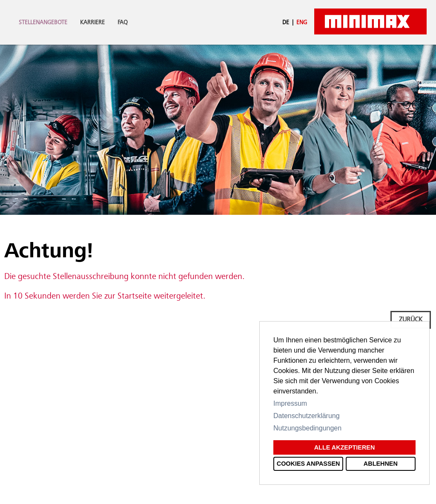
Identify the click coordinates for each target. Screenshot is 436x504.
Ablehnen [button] (381, 464)
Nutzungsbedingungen (307, 428)
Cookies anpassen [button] (308, 464)
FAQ (123, 23)
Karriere (92, 23)
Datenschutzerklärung (307, 416)
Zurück (411, 320)
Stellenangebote (43, 23)
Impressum (290, 403)
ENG (302, 23)
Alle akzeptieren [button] (345, 447)
